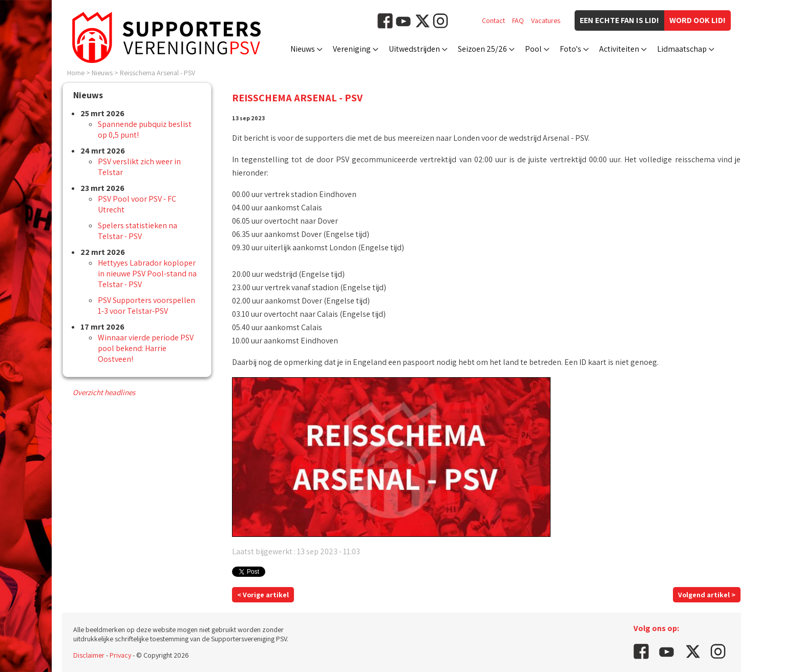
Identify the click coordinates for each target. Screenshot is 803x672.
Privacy (120, 655)
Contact (493, 20)
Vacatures (546, 20)
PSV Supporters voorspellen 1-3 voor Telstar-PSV (146, 306)
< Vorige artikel (263, 595)
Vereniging (352, 49)
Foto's (570, 49)
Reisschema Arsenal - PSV (157, 73)
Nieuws (303, 49)
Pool (533, 49)
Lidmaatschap (682, 49)
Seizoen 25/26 (482, 49)
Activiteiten (619, 49)
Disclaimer (89, 655)
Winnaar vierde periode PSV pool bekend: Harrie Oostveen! (146, 348)
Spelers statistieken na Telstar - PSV (138, 231)
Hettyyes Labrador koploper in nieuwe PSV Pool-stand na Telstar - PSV (147, 274)
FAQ (518, 20)
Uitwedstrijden (414, 49)
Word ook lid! (698, 20)
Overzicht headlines (104, 392)
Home (76, 73)
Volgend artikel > (707, 595)
